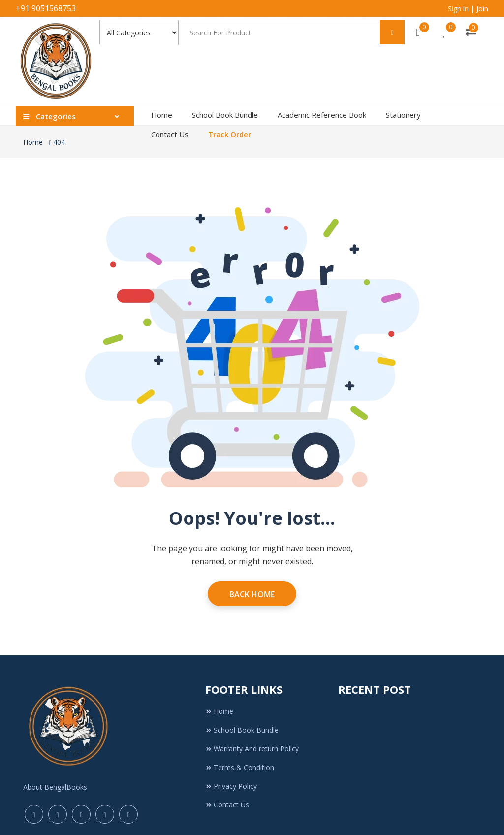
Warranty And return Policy (252, 749)
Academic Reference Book (322, 115)
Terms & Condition (240, 767)
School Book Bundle (225, 115)
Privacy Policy (231, 786)
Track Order (230, 134)
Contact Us (170, 134)
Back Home (252, 594)
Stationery (403, 115)
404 (59, 142)
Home (162, 115)
